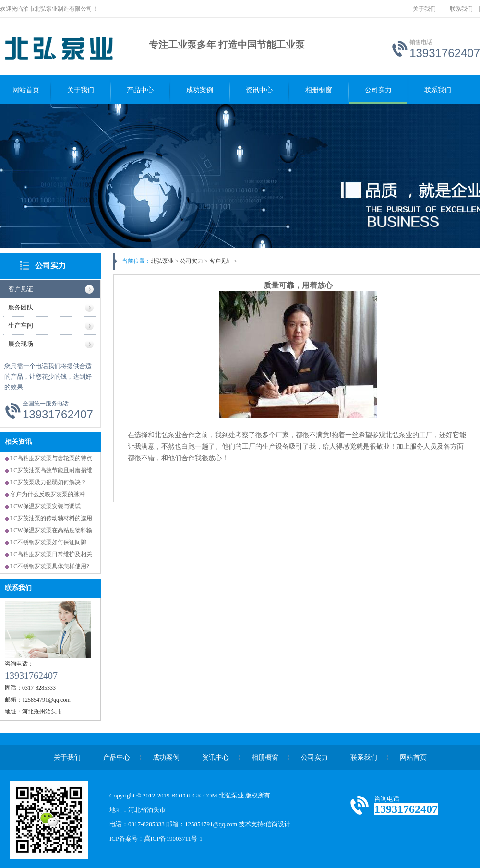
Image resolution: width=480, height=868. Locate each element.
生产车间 (21, 326)
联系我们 (461, 9)
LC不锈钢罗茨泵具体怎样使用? (50, 566)
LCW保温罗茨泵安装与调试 (45, 506)
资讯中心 (259, 90)
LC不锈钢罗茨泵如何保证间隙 (48, 542)
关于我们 (424, 9)
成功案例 (200, 90)
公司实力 (378, 90)
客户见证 (21, 289)
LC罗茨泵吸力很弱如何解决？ (48, 482)
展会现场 (21, 344)
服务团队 (21, 307)
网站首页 (26, 90)
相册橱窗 (319, 90)
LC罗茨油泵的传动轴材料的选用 (51, 518)
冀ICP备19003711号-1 (173, 838)
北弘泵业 (162, 261)
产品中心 (140, 90)
